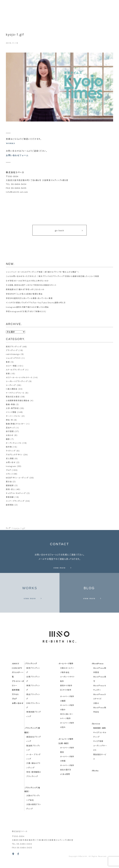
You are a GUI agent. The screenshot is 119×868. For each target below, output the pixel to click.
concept (17, 674)
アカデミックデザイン (14, 452)
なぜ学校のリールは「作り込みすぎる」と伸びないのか (27, 282)
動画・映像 (10, 403)
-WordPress (97, 669)
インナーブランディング (15, 497)
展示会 (9, 478)
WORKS (10, 143)
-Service (96, 730)
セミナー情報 (11, 366)
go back (69, 231)
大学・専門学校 (12, 407)
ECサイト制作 (66, 696)
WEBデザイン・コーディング (17, 474)
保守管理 (10, 430)
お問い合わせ (18, 709)
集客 (8, 362)
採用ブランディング (14, 347)
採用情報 (16, 696)
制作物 (9, 444)
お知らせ (10, 433)
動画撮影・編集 (100, 734)
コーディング (11, 385)
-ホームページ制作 (66, 669)
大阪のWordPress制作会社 (100, 713)
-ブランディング (31, 669)
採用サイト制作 (66, 691)
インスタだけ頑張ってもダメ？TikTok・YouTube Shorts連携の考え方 (36, 303)
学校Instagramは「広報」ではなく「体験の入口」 (26, 312)
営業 (8, 373)
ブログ (8, 467)
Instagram (11, 463)
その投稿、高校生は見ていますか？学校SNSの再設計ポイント (31, 286)
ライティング (11, 448)
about (16, 669)
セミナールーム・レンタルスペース (19, 377)
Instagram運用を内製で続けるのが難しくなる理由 (27, 308)
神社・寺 (9, 418)
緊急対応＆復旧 (13, 396)
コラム (8, 471)
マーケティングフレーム (15, 392)
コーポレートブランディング (17, 381)
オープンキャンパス (14, 441)
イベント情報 (11, 411)
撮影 (8, 437)
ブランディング (12, 351)
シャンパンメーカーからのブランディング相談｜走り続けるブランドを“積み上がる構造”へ (43, 273)
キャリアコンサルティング (16, 489)
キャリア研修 (98, 747)
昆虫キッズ (10, 426)
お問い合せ (11, 459)
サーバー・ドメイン (13, 415)
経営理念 (10, 501)
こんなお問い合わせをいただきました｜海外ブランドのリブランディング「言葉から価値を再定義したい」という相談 (53, 277)
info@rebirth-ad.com (17, 192)
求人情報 (10, 456)
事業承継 (10, 493)
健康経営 (10, 482)
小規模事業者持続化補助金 (18, 400)
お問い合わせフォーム (18, 155)
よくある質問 (65, 780)
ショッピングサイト (13, 359)
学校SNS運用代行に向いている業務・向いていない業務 (29, 299)
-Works (95, 776)
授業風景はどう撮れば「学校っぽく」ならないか (25, 290)
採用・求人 (10, 486)
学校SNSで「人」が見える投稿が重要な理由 (24, 295)
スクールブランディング (15, 370)
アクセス (15, 700)
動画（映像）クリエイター (16, 422)
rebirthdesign (13, 355)
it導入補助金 (12, 389)
